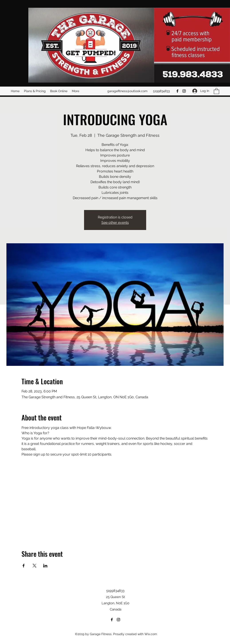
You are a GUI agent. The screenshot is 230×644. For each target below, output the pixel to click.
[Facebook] (177, 91)
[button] (216, 91)
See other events (115, 223)
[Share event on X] (34, 566)
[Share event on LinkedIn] (45, 566)
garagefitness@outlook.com (127, 91)
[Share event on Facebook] (24, 566)
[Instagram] (184, 91)
